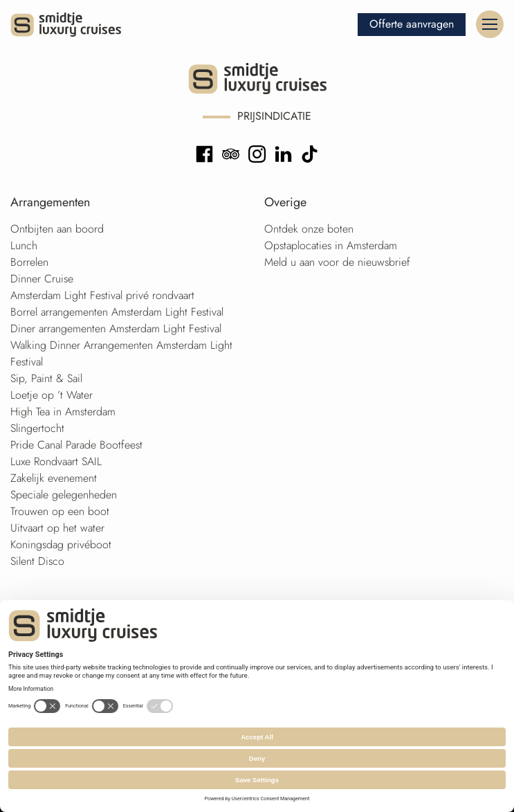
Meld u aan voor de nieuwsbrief (337, 262)
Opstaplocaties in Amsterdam (331, 245)
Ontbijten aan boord (57, 229)
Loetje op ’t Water (52, 395)
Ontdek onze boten (309, 229)
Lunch (24, 245)
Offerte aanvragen (412, 24)
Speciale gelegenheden (64, 495)
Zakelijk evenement (54, 478)
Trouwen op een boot (60, 511)
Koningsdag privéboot (61, 544)
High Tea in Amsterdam (63, 412)
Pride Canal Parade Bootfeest (76, 445)
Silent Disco (37, 561)
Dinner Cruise (42, 279)
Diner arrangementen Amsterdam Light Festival (116, 328)
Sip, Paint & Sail (46, 378)
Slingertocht (37, 428)
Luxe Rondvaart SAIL (56, 461)
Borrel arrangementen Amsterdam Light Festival (117, 312)
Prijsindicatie (274, 116)
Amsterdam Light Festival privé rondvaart (102, 295)
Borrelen (29, 262)
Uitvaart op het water (57, 528)
